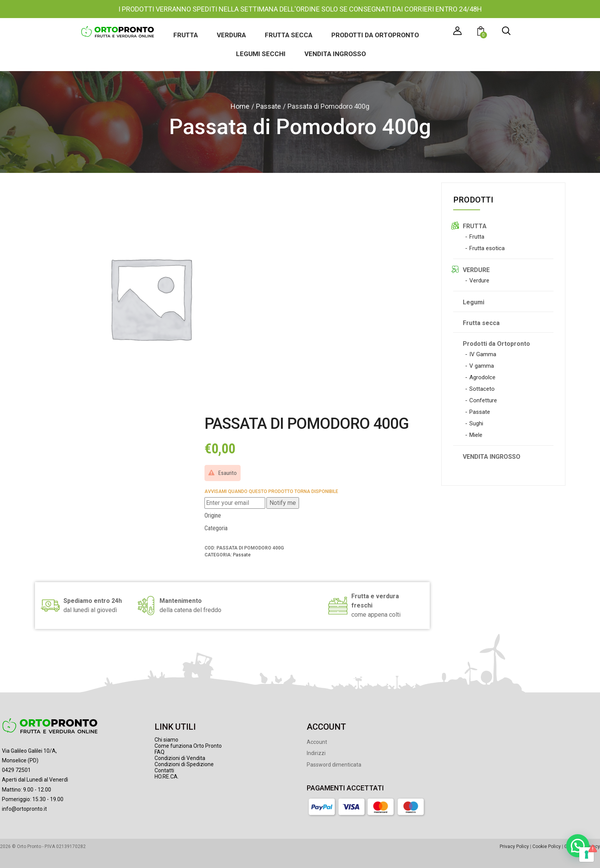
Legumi (474, 302)
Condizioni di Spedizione (184, 764)
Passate (268, 106)
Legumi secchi (261, 54)
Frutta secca (289, 35)
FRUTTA (475, 226)
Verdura (231, 35)
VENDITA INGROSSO (492, 457)
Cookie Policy (547, 846)
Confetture (483, 400)
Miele (476, 435)
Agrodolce (482, 377)
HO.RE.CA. (167, 777)
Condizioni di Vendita (180, 758)
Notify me (283, 503)
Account (317, 742)
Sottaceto (482, 389)
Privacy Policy (514, 846)
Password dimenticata (334, 765)
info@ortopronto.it (24, 809)
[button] (482, 32)
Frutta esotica (487, 248)
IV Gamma (483, 354)
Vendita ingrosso (335, 54)
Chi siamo (166, 740)
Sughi (476, 423)
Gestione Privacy (582, 846)
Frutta (186, 35)
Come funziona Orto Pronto (188, 746)
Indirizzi (316, 753)
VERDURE (476, 270)
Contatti (164, 770)
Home (240, 106)
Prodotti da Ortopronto (375, 35)
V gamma (482, 366)
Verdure (479, 280)
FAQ (160, 752)
